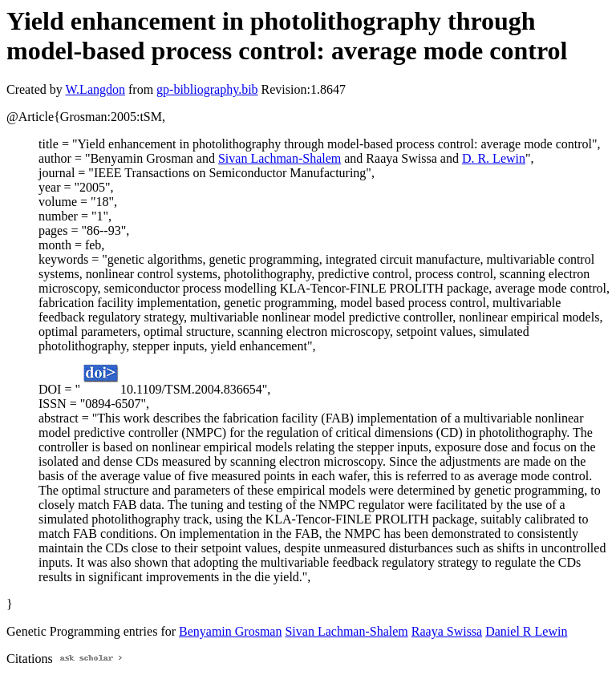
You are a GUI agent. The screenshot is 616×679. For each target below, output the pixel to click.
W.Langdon (95, 89)
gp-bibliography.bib (207, 89)
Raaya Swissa (447, 631)
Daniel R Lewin (526, 631)
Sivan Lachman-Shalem (280, 158)
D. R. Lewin (494, 158)
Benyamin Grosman (230, 631)
